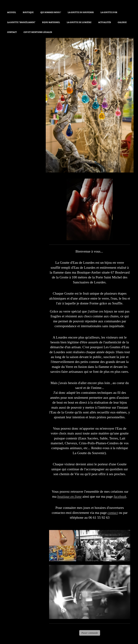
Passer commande (90, 633)
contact (113, 513)
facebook (120, 497)
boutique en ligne (69, 497)
